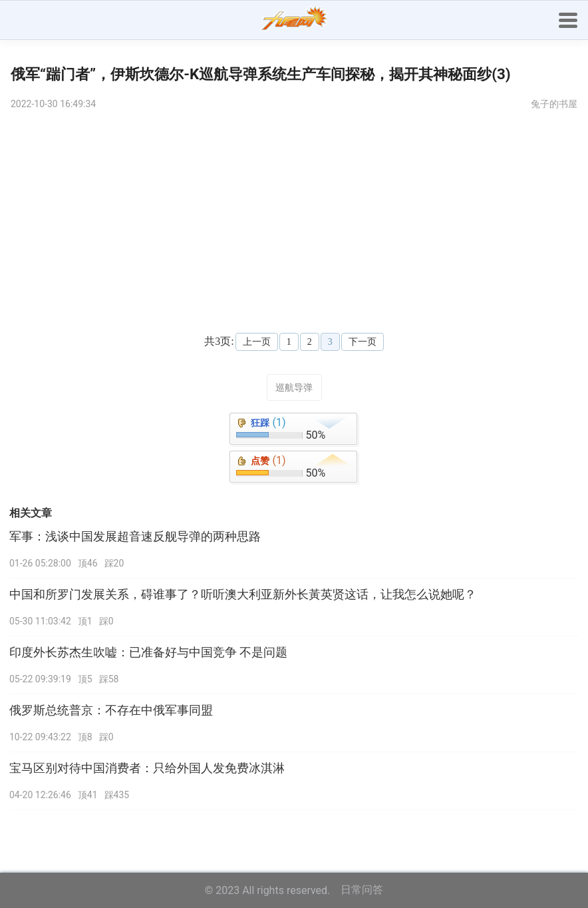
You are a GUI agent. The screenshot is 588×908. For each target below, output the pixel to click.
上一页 (257, 342)
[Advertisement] (294, 220)
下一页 (363, 342)
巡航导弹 (294, 387)
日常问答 (362, 890)
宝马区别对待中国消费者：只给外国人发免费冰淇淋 (147, 768)
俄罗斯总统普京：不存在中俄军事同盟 (111, 710)
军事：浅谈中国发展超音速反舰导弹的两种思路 (135, 537)
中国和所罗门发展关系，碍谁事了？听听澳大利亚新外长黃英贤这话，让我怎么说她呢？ (243, 594)
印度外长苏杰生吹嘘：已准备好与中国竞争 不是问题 (148, 652)
